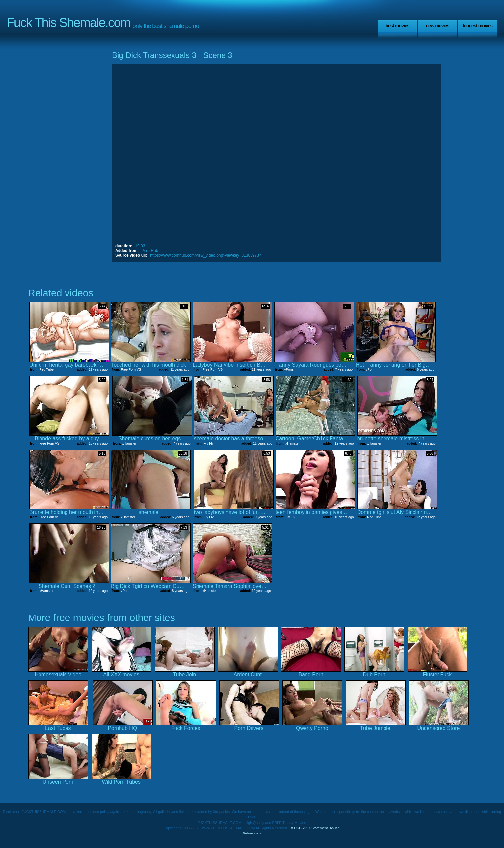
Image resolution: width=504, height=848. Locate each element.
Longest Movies (478, 26)
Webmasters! (252, 833)
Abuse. (335, 828)
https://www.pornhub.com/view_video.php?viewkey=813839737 (206, 255)
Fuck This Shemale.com (68, 23)
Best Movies (397, 26)
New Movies (437, 26)
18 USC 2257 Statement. (309, 828)
